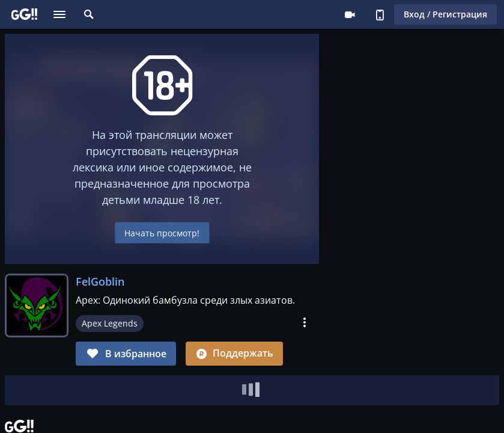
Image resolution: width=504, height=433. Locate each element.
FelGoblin (100, 281)
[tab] (35, 389)
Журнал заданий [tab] (164, 389)
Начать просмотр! (162, 232)
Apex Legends (110, 323)
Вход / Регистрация (445, 14)
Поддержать (234, 353)
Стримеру (350, 14)
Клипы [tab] (91, 389)
